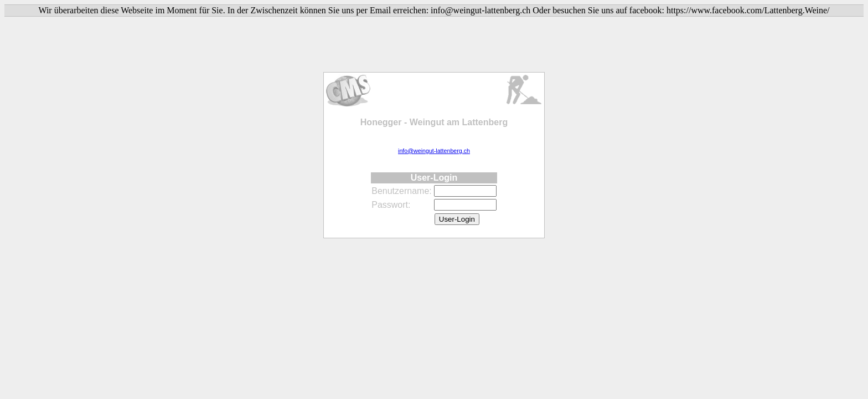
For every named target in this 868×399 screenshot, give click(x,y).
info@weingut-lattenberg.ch (434, 151)
